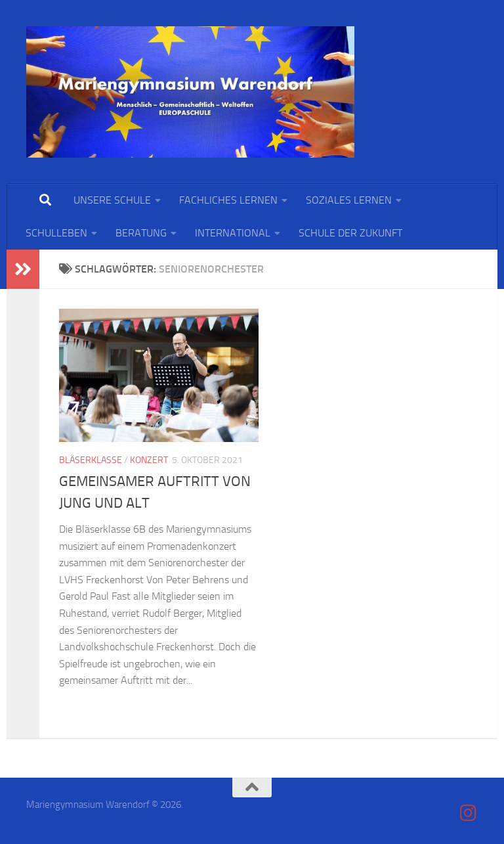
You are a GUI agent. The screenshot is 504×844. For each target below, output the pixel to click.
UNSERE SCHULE (112, 200)
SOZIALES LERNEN (349, 200)
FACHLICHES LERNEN (228, 200)
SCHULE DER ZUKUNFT (350, 233)
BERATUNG (141, 233)
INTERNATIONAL (233, 233)
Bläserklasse (91, 460)
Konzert (149, 460)
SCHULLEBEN (56, 233)
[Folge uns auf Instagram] (469, 813)
